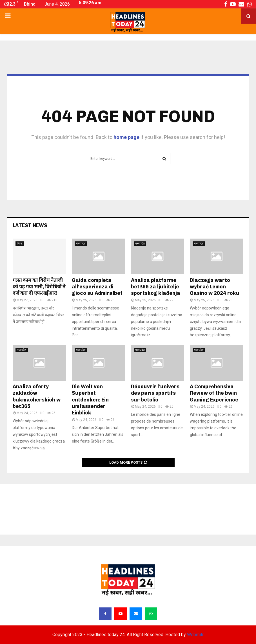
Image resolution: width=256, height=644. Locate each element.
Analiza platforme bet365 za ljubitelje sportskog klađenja (156, 287)
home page (126, 137)
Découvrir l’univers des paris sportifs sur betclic (155, 393)
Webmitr (195, 635)
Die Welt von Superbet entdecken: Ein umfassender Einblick (90, 400)
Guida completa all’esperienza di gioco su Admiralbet (97, 287)
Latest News (30, 225)
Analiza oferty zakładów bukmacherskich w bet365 (37, 396)
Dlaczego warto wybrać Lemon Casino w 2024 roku (215, 287)
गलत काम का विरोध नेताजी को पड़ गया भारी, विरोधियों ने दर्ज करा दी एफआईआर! (39, 287)
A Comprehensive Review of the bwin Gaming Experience (214, 393)
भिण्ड (20, 244)
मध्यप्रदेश (81, 244)
